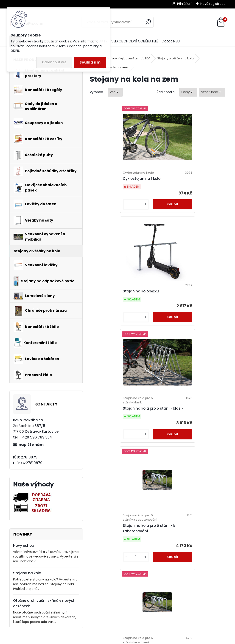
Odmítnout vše (54, 62)
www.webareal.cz (136, 640)
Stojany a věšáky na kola (175, 58)
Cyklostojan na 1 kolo (114, 183)
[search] (148, 22)
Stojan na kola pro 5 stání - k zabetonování (189, 307)
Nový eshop (24, 545)
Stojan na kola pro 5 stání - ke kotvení (122, 430)
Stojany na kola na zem (111, 67)
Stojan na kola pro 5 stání (186, 432)
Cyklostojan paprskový (149, 554)
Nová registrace (213, 4)
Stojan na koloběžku (180, 181)
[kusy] (105, 209)
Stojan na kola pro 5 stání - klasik (120, 305)
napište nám (31, 445)
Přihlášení (185, 4)
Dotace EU (171, 41)
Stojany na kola (27, 573)
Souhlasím (90, 62)
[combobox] (188, 92)
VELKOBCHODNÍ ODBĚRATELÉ (135, 41)
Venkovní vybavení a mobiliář (128, 58)
